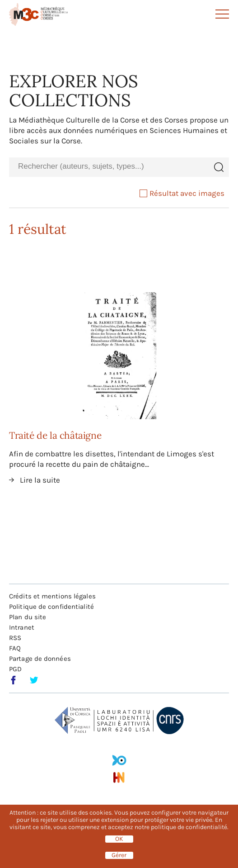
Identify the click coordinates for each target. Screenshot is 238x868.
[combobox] (109, 167)
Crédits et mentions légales (52, 596)
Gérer (119, 855)
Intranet (22, 627)
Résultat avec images (182, 193)
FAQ (15, 648)
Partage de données (40, 659)
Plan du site (28, 617)
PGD (15, 669)
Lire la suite (40, 480)
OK (119, 839)
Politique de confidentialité (51, 607)
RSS (15, 638)
